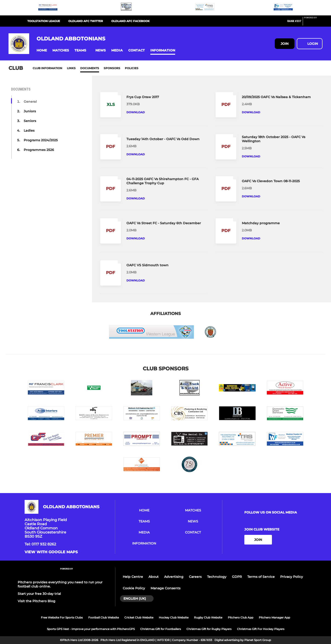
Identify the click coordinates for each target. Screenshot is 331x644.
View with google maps (51, 552)
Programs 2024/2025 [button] (41, 140)
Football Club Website (104, 617)
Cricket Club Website (139, 617)
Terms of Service (261, 577)
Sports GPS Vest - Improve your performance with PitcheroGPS (91, 629)
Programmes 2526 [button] (39, 150)
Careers (195, 577)
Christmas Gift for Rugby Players (209, 629)
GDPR (237, 577)
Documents (90, 68)
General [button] (30, 102)
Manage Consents (165, 588)
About (154, 577)
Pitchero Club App (241, 617)
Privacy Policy (292, 577)
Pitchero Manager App (274, 617)
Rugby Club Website (208, 617)
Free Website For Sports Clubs (62, 617)
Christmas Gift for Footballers (161, 629)
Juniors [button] (30, 111)
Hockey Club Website (174, 617)
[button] (42, 50)
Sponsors (112, 68)
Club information (47, 68)
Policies (132, 68)
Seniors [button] (30, 121)
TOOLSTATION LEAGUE (44, 21)
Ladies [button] (29, 131)
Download (136, 112)
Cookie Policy (134, 588)
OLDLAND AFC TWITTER (86, 21)
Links (71, 68)
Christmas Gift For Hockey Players (261, 629)
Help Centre (133, 577)
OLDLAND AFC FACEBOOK (130, 21)
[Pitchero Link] (313, 23)
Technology (217, 577)
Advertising (174, 577)
